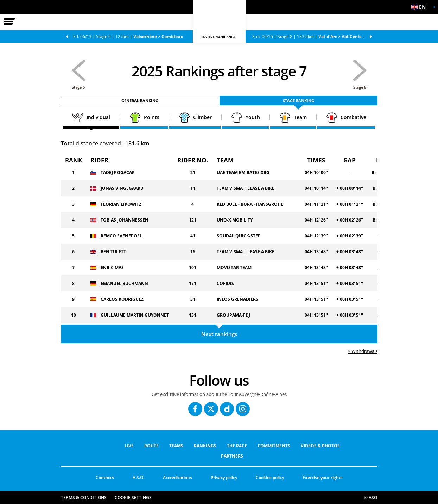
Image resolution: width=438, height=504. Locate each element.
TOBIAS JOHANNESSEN (125, 220)
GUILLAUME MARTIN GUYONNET (135, 315)
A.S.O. (138, 477)
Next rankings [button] (219, 334)
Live (129, 446)
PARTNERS (232, 456)
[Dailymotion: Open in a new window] (227, 409)
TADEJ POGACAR (118, 172)
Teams (176, 446)
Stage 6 (128, 36)
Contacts (105, 477)
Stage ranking (299, 101)
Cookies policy (270, 477)
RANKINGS (205, 446)
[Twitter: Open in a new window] (211, 409)
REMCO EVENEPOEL (121, 236)
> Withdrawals (363, 351)
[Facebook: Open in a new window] (195, 409)
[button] (420, 7)
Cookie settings (133, 497)
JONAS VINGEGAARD (122, 188)
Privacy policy (224, 477)
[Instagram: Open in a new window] (243, 409)
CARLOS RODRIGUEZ (122, 299)
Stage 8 (315, 36)
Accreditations (177, 477)
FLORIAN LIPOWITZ (121, 204)
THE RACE (237, 446)
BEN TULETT (113, 252)
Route (151, 446)
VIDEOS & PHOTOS (320, 446)
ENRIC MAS (112, 267)
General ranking (140, 101)
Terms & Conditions (84, 497)
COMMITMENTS (274, 446)
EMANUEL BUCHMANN (124, 283)
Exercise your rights (323, 477)
